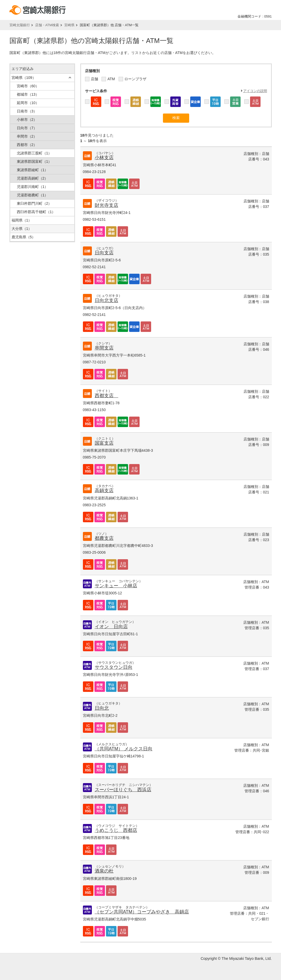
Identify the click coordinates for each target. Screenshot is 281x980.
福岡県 (22, 220)
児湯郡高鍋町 (33, 178)
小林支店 (104, 158)
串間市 (27, 136)
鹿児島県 (24, 237)
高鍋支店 (104, 491)
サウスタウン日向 (114, 667)
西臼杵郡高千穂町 (36, 212)
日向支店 (104, 253)
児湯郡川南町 (33, 187)
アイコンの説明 (255, 91)
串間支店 (104, 348)
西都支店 (107, 396)
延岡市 (28, 103)
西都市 (27, 145)
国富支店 (104, 443)
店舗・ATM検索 (47, 25)
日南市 (27, 111)
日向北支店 (107, 300)
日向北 (102, 708)
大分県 (22, 229)
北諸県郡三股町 (34, 153)
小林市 (27, 120)
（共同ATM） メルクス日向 (124, 749)
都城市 (28, 94)
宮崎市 (28, 86)
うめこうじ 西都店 (116, 830)
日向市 (27, 128)
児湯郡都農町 (33, 195)
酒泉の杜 (104, 871)
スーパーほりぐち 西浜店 (123, 790)
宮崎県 (69, 25)
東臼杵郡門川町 (34, 203)
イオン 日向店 (111, 627)
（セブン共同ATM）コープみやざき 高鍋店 (142, 912)
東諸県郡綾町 (33, 170)
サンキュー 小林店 (116, 586)
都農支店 (104, 538)
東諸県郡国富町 (34, 161)
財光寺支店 (107, 205)
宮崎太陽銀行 (20, 25)
